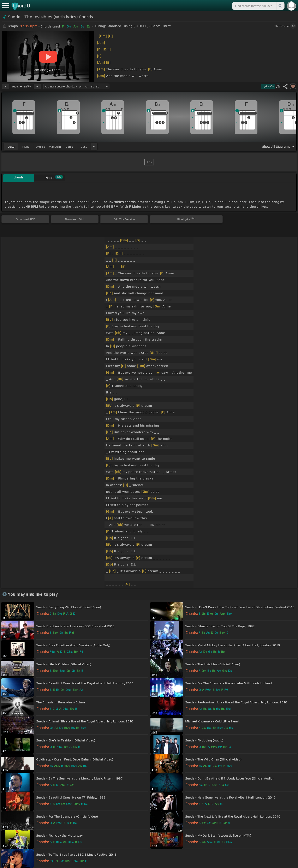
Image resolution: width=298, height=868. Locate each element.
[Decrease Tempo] (6, 86)
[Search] (280, 6)
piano (26, 147)
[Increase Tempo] (37, 86)
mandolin (55, 147)
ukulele (40, 147)
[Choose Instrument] (94, 146)
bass (84, 147)
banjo (69, 147)
